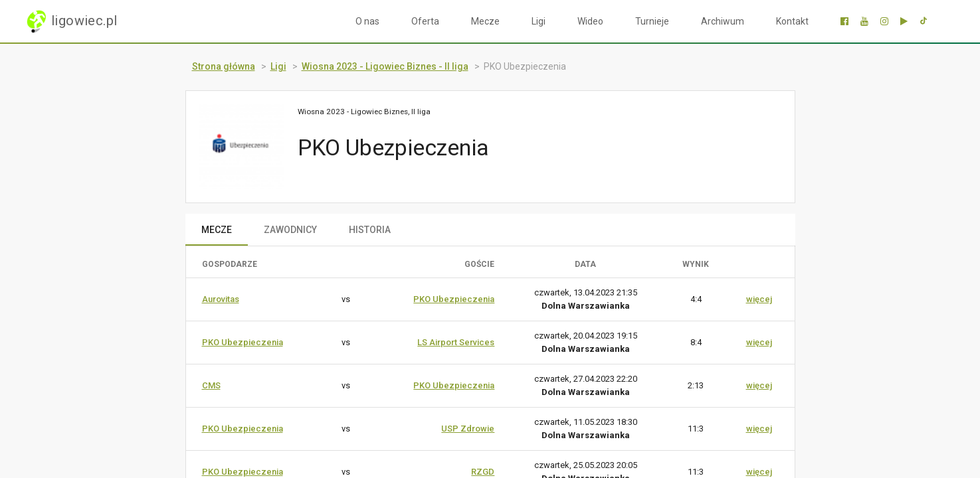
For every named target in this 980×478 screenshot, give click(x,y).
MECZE (217, 230)
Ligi (539, 21)
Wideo (590, 21)
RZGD (483, 472)
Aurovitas (221, 299)
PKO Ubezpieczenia (454, 299)
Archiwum (723, 21)
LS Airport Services (456, 342)
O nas (367, 21)
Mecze (485, 21)
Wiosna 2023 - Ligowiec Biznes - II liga (385, 66)
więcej (759, 299)
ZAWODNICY (290, 230)
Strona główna (224, 66)
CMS (211, 385)
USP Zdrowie (468, 429)
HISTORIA (370, 230)
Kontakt (792, 21)
